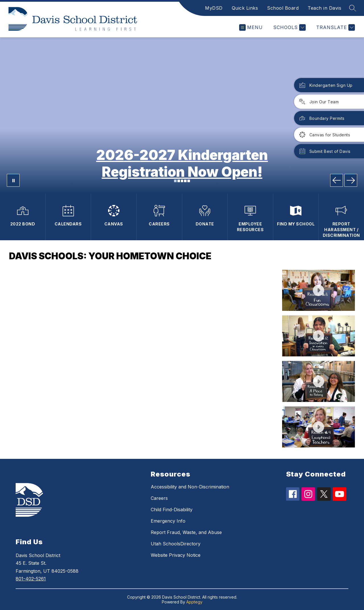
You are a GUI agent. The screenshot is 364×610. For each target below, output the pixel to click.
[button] (318, 290)
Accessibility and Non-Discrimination (190, 487)
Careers (159, 498)
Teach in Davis (324, 8)
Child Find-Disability (172, 510)
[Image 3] (182, 181)
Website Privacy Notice (176, 555)
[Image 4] (185, 181)
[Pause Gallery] (13, 180)
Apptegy (194, 602)
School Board (283, 8)
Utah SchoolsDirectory (176, 544)
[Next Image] (351, 180)
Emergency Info (168, 521)
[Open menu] (251, 27)
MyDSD (214, 8)
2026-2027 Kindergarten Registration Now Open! (182, 163)
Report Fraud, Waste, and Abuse (186, 532)
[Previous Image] (337, 180)
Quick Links (245, 8)
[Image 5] (189, 181)
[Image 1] (175, 181)
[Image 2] (179, 181)
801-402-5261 (31, 579)
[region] (143, 359)
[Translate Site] (335, 27)
